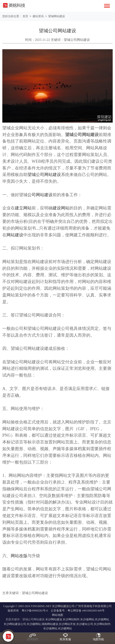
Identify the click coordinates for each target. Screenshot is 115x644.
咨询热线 (33, 639)
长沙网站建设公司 (15, 624)
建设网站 (61, 208)
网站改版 (19, 556)
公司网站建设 (40, 195)
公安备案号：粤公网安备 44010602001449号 (78, 610)
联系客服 (65, 639)
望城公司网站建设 (44, 174)
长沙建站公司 (85, 624)
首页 (25, 16)
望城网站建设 (58, 16)
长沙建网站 (34, 624)
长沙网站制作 (71, 619)
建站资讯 (39, 16)
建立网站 (23, 208)
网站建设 (15, 235)
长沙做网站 (87, 619)
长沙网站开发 (67, 624)
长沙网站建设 (54, 619)
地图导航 (98, 639)
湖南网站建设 (50, 624)
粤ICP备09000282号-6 (35, 610)
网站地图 (57, 615)
